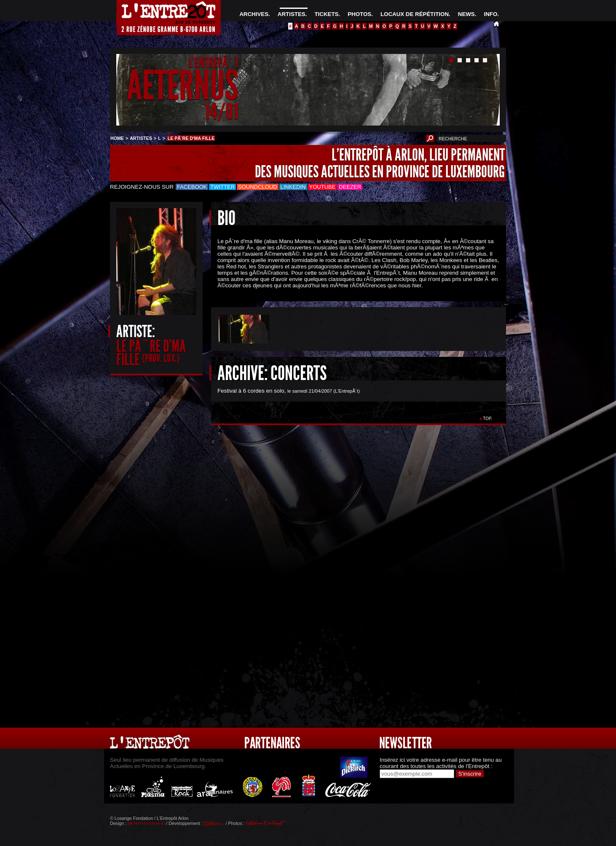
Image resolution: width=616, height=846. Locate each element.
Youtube (323, 187)
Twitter (222, 187)
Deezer (350, 187)
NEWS (466, 14)
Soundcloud (257, 187)
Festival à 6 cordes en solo (251, 391)
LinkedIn (293, 187)
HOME (117, 138)
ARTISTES (292, 14)
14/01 (222, 111)
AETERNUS (183, 86)
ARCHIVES (254, 14)
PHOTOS (359, 14)
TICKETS (326, 14)
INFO (490, 14)
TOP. (488, 419)
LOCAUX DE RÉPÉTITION (415, 14)
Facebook (192, 187)
